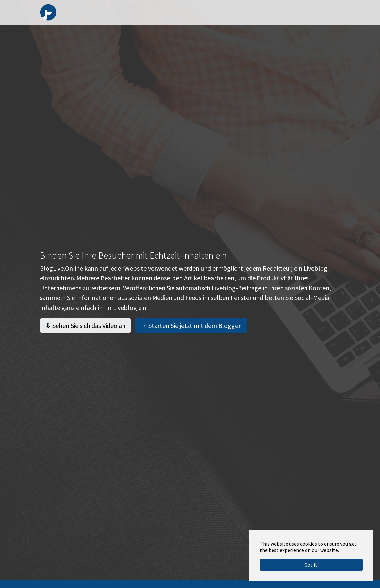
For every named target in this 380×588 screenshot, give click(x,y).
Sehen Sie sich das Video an (85, 333)
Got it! (311, 565)
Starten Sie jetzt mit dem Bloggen (191, 333)
